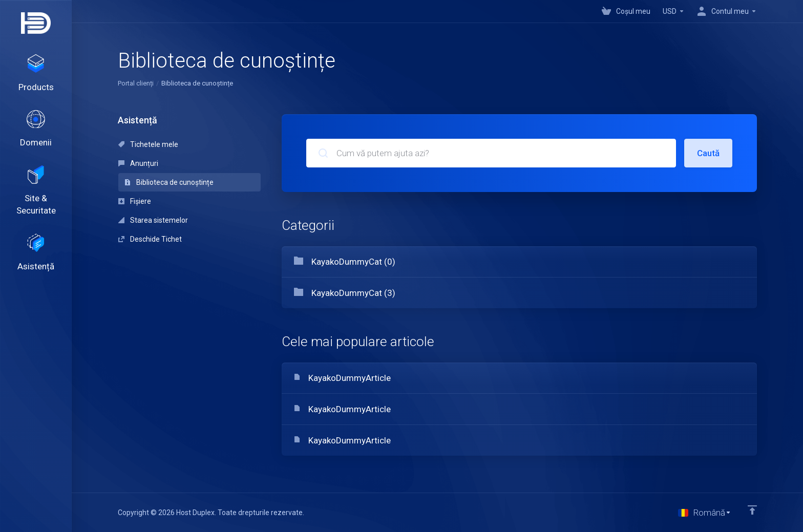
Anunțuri (138, 163)
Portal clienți (136, 83)
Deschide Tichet (150, 239)
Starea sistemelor (153, 220)
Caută (708, 153)
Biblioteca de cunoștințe (169, 182)
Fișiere (135, 201)
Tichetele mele (148, 144)
